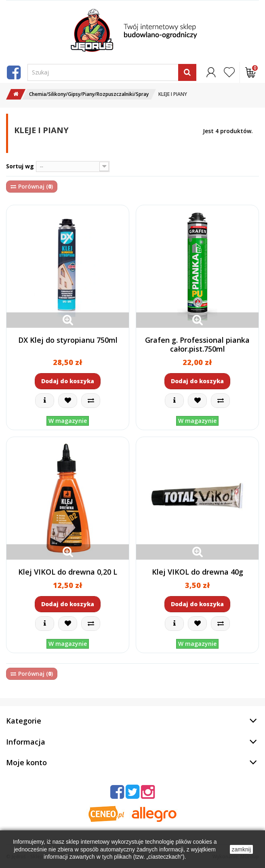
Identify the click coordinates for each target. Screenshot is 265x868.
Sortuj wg (20, 166)
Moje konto (26, 762)
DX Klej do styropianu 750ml (68, 340)
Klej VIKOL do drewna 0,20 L (68, 572)
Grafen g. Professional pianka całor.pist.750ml (197, 344)
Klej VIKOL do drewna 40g (198, 572)
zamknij (241, 849)
